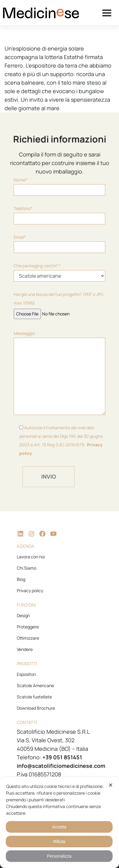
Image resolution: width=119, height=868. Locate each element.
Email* (60, 244)
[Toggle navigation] (107, 13)
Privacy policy (30, 590)
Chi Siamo (27, 568)
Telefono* (60, 215)
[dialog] (60, 822)
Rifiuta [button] (59, 842)
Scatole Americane (35, 685)
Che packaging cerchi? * (60, 272)
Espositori (26, 674)
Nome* (60, 186)
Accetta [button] (59, 827)
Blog (21, 579)
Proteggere (28, 627)
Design (23, 615)
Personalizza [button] (59, 856)
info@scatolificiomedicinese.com (61, 766)
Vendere (25, 649)
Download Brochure (36, 708)
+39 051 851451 (62, 757)
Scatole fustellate (34, 697)
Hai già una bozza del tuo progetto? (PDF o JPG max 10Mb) (59, 304)
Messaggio (60, 373)
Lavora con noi (31, 557)
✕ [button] (111, 785)
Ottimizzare (28, 638)
